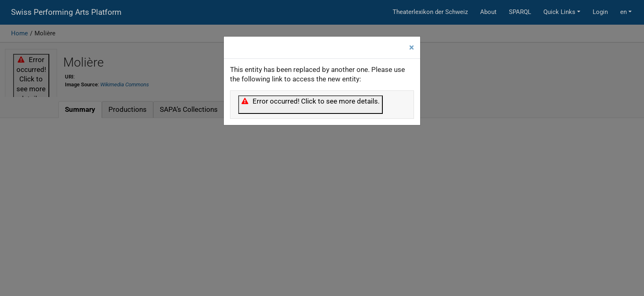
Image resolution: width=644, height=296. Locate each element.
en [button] (623, 12)
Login (600, 12)
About (488, 12)
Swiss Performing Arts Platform (66, 12)
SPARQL (520, 12)
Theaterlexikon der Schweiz (430, 12)
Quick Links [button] (559, 12)
